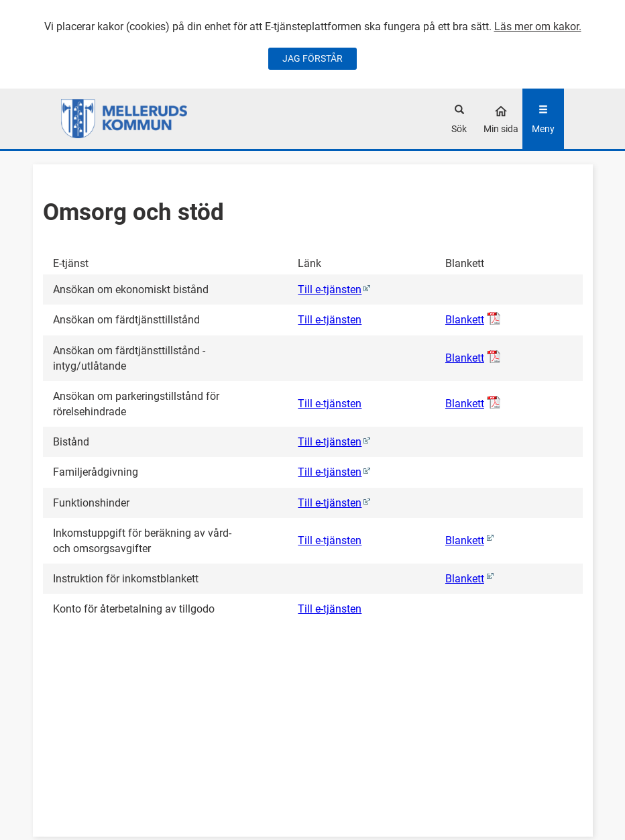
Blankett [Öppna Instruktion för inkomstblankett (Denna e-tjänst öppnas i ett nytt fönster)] (465, 579)
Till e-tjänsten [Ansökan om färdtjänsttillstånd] (330, 320)
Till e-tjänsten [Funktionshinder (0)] (330, 503)
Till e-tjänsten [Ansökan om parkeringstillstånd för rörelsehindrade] (330, 404)
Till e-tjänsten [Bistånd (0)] (330, 442)
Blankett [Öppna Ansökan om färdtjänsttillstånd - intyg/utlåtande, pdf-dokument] (465, 358)
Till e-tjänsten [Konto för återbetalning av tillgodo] (330, 609)
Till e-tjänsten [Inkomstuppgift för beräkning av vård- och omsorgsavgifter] (330, 540)
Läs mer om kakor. (538, 27)
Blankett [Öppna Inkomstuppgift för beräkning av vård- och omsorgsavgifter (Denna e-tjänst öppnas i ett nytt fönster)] (465, 540)
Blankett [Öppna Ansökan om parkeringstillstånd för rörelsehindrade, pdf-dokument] (465, 404)
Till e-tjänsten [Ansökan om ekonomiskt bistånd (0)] (330, 290)
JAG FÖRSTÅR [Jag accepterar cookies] (312, 58)
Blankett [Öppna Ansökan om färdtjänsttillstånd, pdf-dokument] (465, 320)
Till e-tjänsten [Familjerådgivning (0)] (330, 472)
